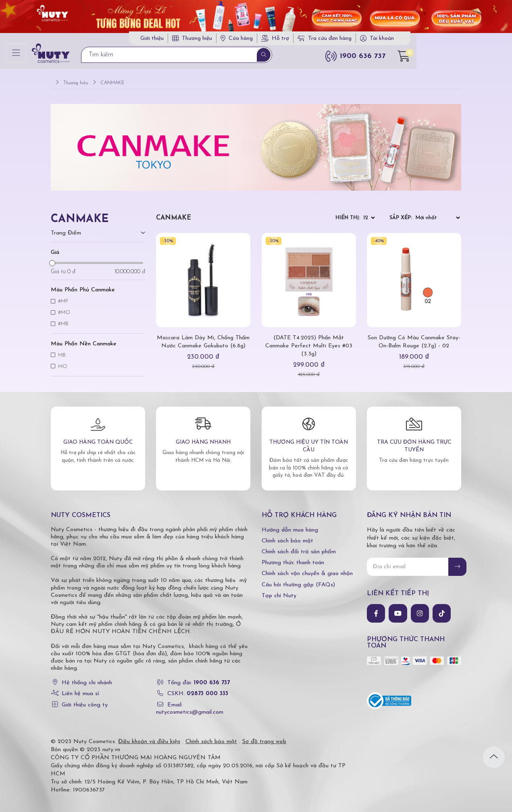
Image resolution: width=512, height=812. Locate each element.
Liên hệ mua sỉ (80, 690)
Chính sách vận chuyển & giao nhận (307, 570)
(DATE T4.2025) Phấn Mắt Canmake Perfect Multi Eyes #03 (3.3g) (309, 342)
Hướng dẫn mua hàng (290, 526)
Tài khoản (433, 40)
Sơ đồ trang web (264, 738)
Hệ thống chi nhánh (87, 679)
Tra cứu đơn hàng (375, 40)
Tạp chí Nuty (279, 592)
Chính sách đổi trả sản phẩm (299, 548)
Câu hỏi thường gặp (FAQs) (298, 580)
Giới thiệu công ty (85, 701)
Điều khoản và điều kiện (149, 738)
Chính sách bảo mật (287, 537)
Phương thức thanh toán (293, 559)
